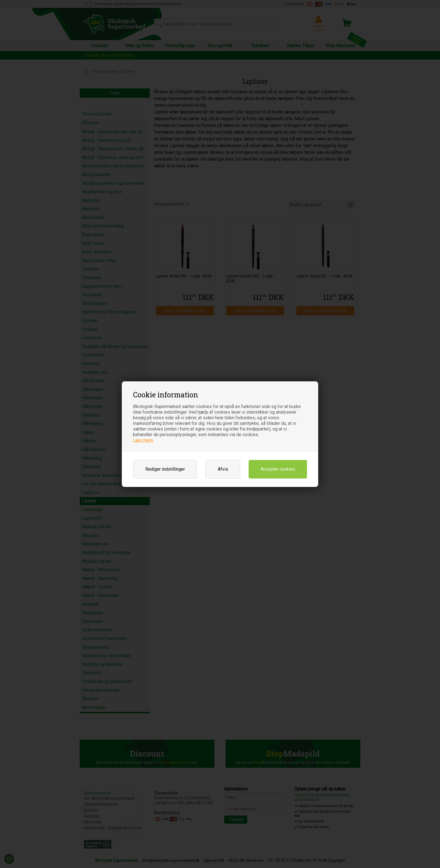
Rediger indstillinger (165, 469)
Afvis (223, 469)
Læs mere (143, 440)
